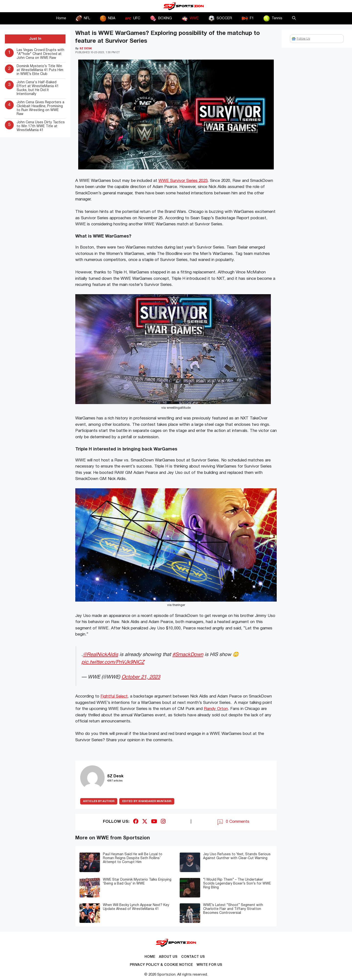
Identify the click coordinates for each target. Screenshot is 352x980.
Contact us (193, 957)
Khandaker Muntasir (147, 801)
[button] (294, 18)
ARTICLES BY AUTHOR (99, 801)
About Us (168, 957)
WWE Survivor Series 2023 (183, 181)
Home (61, 18)
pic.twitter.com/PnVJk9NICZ (113, 662)
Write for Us (209, 965)
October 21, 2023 (141, 677)
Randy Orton (216, 709)
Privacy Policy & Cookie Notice (161, 965)
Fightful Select (114, 696)
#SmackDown (188, 655)
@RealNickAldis (100, 655)
